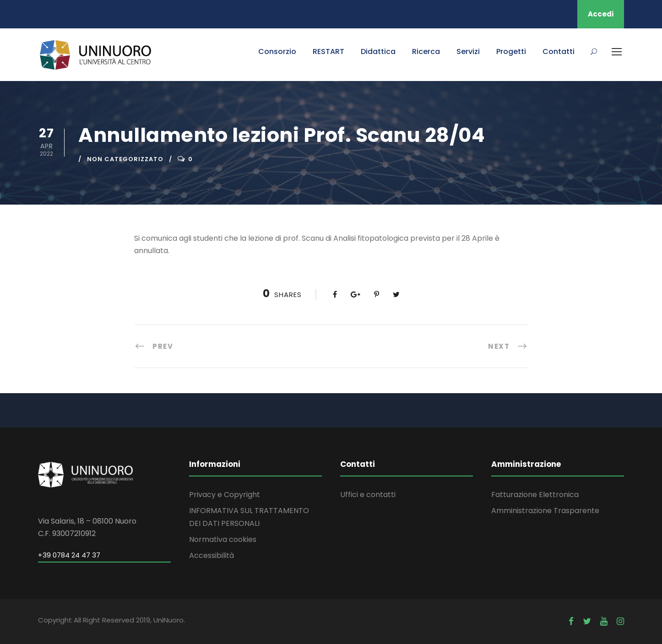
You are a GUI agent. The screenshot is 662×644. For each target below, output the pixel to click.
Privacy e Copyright (225, 495)
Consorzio (277, 51)
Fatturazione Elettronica (535, 495)
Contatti (559, 51)
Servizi (468, 51)
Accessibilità (212, 555)
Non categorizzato (125, 159)
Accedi (601, 14)
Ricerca (426, 51)
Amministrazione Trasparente (545, 511)
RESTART (328, 51)
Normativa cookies (223, 539)
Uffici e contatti (368, 495)
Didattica (378, 51)
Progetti (511, 51)
